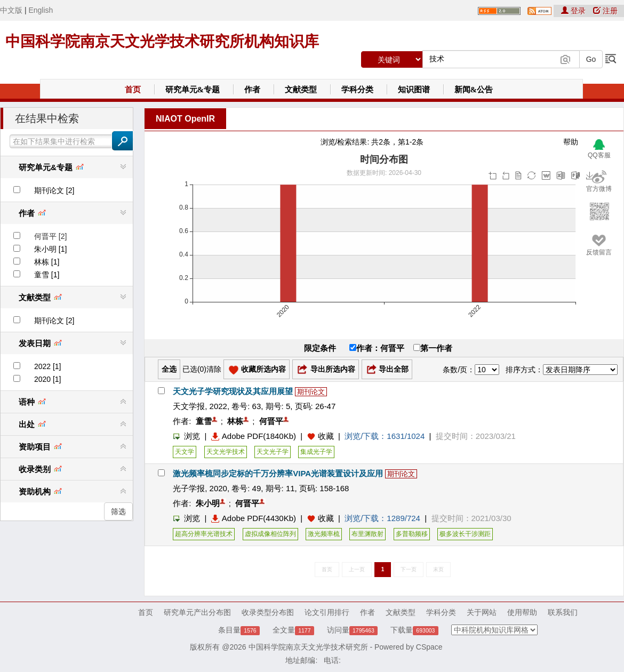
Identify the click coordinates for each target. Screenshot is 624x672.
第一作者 (433, 348)
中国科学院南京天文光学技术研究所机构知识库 (162, 41)
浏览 (186, 436)
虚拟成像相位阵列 (270, 534)
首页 (133, 90)
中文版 (11, 10)
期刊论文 (311, 392)
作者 (252, 90)
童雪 (204, 421)
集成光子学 (316, 452)
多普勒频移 (412, 534)
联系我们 (563, 612)
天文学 (185, 452)
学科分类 (357, 90)
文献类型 (301, 90)
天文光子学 (273, 452)
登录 (574, 11)
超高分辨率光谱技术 (204, 534)
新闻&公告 (474, 90)
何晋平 (271, 421)
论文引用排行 (327, 612)
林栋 (235, 421)
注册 (605, 11)
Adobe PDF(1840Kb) (254, 436)
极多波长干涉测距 (465, 534)
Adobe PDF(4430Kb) (254, 518)
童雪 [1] (47, 275)
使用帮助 (522, 612)
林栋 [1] (47, 262)
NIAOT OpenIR (185, 119)
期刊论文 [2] (54, 190)
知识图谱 (414, 90)
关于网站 (482, 612)
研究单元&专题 (193, 90)
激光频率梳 (324, 534)
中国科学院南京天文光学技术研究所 (308, 647)
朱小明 (208, 503)
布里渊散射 (367, 534)
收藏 (326, 436)
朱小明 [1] (50, 249)
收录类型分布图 (268, 612)
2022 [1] (48, 366)
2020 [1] (48, 379)
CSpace (429, 647)
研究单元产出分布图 (197, 612)
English (41, 10)
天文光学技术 (226, 452)
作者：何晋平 (377, 348)
